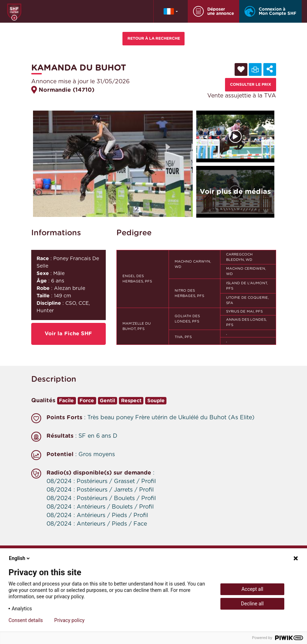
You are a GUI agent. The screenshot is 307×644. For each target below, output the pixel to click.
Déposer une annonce (213, 11)
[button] (171, 11)
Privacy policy (69, 620)
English (20, 558)
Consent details (26, 620)
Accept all (252, 589)
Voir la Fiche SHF (68, 334)
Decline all (252, 604)
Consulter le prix (251, 85)
